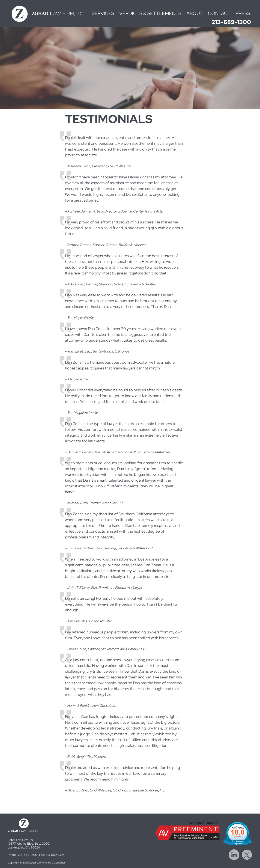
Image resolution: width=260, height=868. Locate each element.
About (195, 13)
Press (243, 13)
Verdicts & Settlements (150, 13)
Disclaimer (59, 863)
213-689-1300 (231, 22)
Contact (219, 13)
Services (103, 13)
